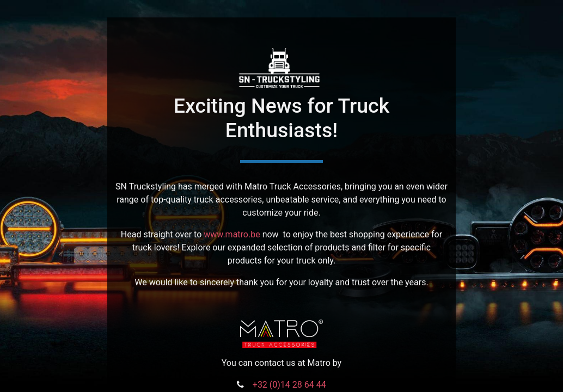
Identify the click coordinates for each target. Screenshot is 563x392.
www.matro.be (232, 234)
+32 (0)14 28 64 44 (289, 385)
